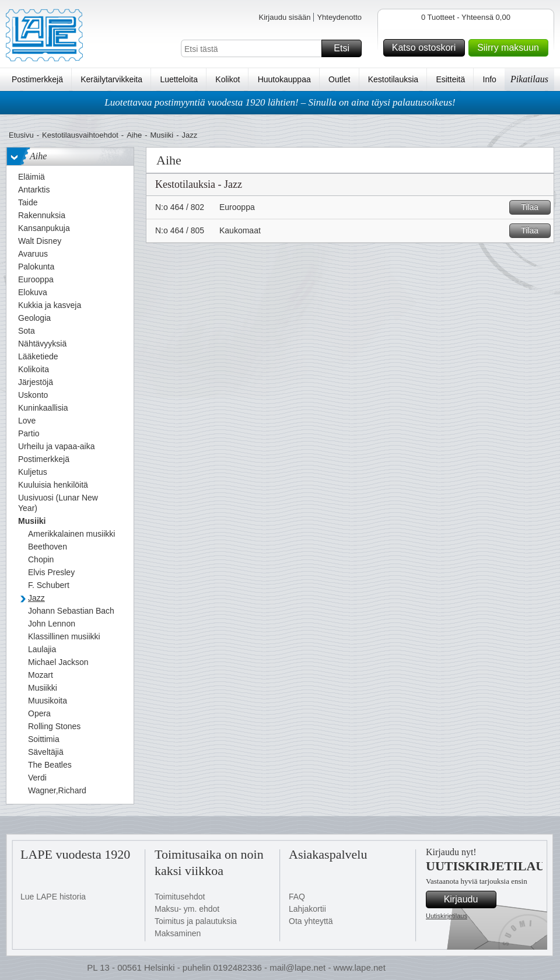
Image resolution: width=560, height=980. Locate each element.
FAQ (297, 897)
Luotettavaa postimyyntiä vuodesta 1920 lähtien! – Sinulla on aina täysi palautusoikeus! (280, 102)
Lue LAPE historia (53, 897)
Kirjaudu (468, 900)
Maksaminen (178, 933)
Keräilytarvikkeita (111, 79)
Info (490, 79)
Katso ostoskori (427, 48)
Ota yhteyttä (311, 921)
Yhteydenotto (339, 17)
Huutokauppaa (284, 79)
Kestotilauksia (393, 79)
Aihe (134, 135)
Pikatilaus (529, 79)
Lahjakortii (307, 909)
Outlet (339, 79)
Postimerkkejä (37, 79)
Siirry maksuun (511, 48)
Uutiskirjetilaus (447, 916)
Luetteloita (179, 79)
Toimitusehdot (180, 897)
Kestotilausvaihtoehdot (80, 135)
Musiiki (162, 135)
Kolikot (228, 79)
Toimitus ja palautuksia (196, 921)
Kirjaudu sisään (284, 17)
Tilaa (534, 207)
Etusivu (21, 135)
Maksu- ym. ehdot (187, 909)
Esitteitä (450, 79)
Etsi (346, 48)
